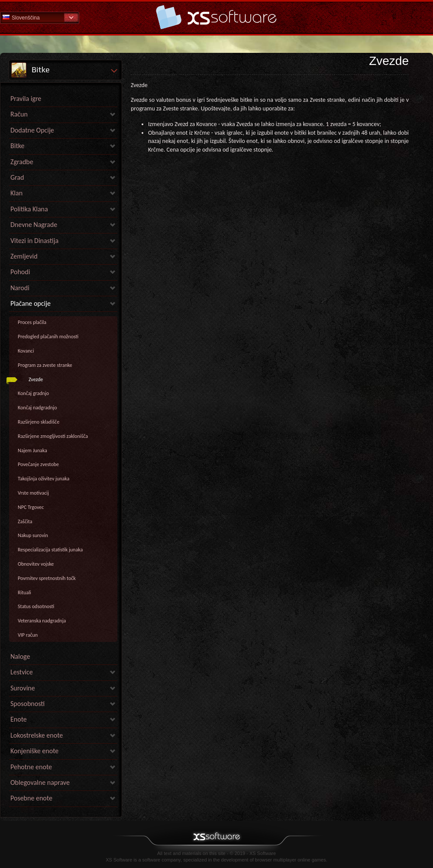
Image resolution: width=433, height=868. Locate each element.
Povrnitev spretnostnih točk (47, 578)
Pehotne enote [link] (31, 767)
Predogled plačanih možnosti (48, 337)
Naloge (20, 656)
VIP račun (28, 635)
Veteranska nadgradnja (42, 621)
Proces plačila (32, 322)
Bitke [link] (17, 146)
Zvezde (36, 379)
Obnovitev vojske (36, 564)
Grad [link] (17, 177)
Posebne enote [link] (31, 798)
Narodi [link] (20, 288)
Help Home (216, 17)
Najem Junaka (32, 450)
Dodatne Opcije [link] (32, 130)
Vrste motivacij (33, 493)
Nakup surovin (33, 535)
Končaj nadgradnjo (37, 408)
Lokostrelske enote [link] (37, 735)
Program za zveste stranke (45, 365)
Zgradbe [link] (22, 162)
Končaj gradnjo (33, 393)
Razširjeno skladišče (39, 422)
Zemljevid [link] (24, 256)
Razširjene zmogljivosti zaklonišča (53, 436)
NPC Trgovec (31, 507)
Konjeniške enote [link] (34, 751)
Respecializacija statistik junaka (50, 550)
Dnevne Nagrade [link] (34, 225)
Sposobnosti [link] (27, 704)
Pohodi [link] (20, 272)
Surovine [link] (23, 688)
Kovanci (26, 351)
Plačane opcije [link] (31, 303)
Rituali (24, 593)
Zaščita (25, 521)
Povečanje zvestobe (38, 464)
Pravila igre (26, 99)
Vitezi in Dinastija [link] (34, 241)
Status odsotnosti (36, 606)
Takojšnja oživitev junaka (44, 479)
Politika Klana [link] (29, 209)
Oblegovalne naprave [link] (40, 782)
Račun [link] (19, 114)
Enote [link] (19, 719)
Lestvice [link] (22, 672)
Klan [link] (16, 193)
